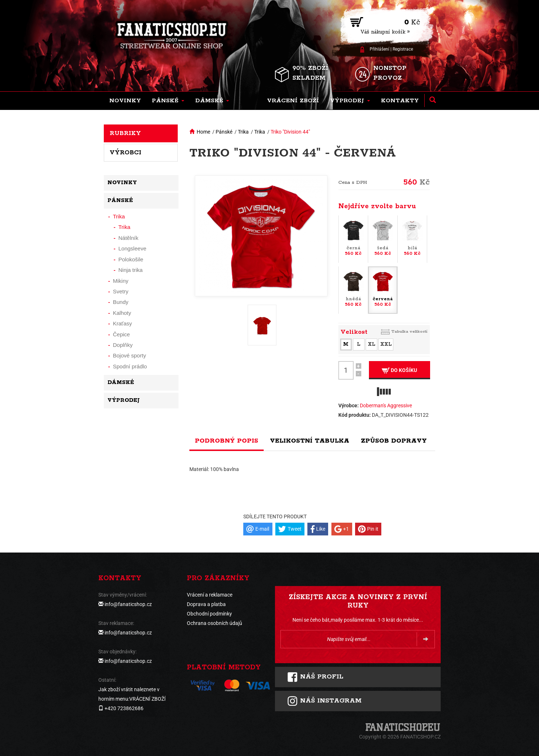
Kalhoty (122, 313)
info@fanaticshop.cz (128, 604)
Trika (243, 132)
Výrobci (125, 153)
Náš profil (315, 677)
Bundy (121, 302)
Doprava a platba (206, 604)
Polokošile (131, 259)
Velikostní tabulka (310, 441)
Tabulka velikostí (409, 331)
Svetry (121, 291)
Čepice (121, 334)
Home (203, 132)
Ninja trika (131, 270)
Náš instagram (324, 701)
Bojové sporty (129, 355)
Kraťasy (122, 323)
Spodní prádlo (130, 366)
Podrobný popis (227, 441)
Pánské (224, 132)
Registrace (403, 49)
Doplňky (123, 345)
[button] (168, 101)
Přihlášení (379, 49)
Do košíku (399, 370)
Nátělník (128, 238)
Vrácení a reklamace (210, 595)
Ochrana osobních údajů (215, 623)
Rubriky (125, 133)
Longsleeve (132, 248)
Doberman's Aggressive (386, 405)
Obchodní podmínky (209, 614)
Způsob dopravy (394, 441)
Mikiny (121, 281)
